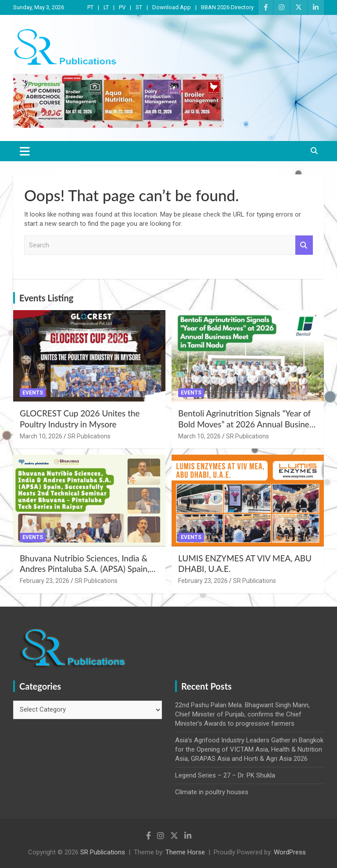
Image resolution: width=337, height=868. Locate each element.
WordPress (290, 852)
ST (139, 7)
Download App (172, 7)
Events (33, 393)
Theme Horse (185, 852)
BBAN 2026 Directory (227, 7)
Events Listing (46, 298)
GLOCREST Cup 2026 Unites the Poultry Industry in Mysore (80, 419)
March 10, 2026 (41, 436)
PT (90, 7)
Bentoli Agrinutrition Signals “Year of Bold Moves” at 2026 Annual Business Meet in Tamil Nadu (247, 424)
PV (122, 7)
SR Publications (89, 436)
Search (304, 245)
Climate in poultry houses (212, 792)
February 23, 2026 (45, 581)
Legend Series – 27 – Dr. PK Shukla (225, 775)
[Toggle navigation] (25, 151)
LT (106, 7)
